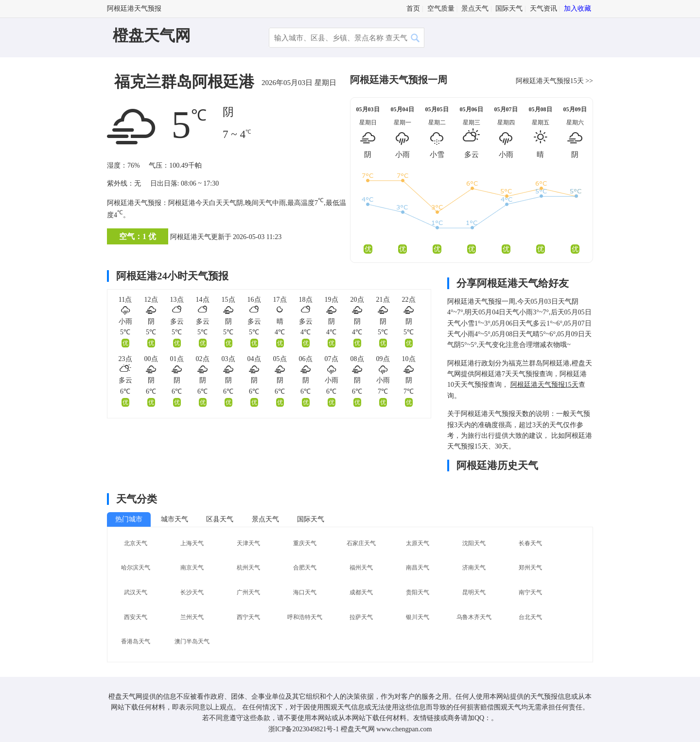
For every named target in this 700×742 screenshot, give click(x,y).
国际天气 (509, 9)
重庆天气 (305, 543)
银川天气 (418, 617)
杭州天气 (248, 568)
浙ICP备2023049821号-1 (304, 729)
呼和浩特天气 (305, 617)
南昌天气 (418, 568)
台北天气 (530, 617)
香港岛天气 (136, 641)
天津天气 (248, 543)
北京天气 (136, 543)
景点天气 (475, 9)
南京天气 (192, 568)
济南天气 (474, 568)
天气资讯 (543, 9)
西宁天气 (248, 617)
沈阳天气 (474, 543)
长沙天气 (192, 592)
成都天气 (361, 592)
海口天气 (305, 592)
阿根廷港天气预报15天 (550, 81)
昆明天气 (474, 592)
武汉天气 (136, 592)
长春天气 (530, 543)
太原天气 (418, 543)
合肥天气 (305, 568)
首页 (413, 9)
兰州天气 (192, 617)
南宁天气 (530, 592)
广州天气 (248, 592)
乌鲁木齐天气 (474, 617)
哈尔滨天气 (136, 568)
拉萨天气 (361, 617)
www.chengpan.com (404, 729)
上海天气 (192, 543)
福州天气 (361, 568)
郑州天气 (530, 568)
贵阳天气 (418, 592)
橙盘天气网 (152, 35)
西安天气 (136, 617)
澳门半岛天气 (192, 641)
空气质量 (441, 9)
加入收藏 (577, 9)
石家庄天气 (361, 543)
